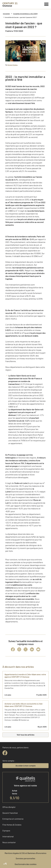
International (8, 836)
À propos (6, 831)
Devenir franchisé (10, 813)
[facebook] (5, 753)
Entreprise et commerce (13, 819)
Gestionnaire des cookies (26, 864)
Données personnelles (25, 858)
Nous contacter (9, 842)
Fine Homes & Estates (12, 825)
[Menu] (46, 4)
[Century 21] (10, 5)
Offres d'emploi (9, 807)
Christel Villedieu (13, 65)
